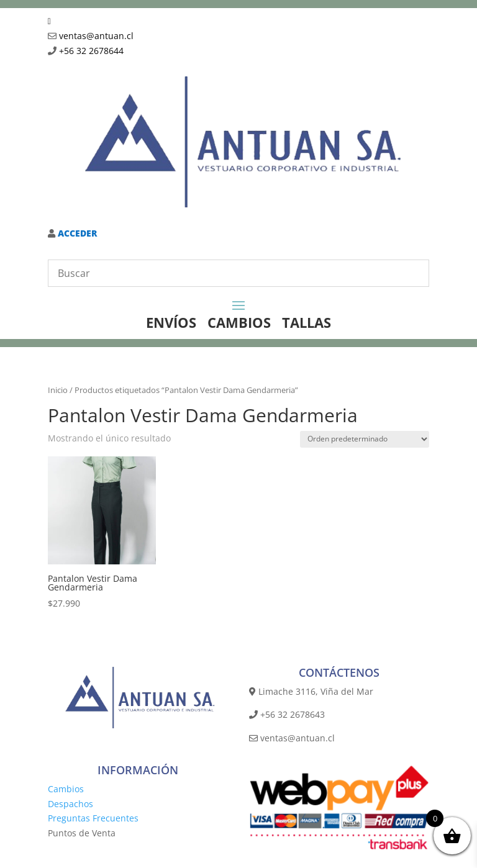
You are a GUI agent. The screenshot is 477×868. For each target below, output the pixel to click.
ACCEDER (76, 233)
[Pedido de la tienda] (365, 439)
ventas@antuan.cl (96, 36)
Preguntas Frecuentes (93, 818)
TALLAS (307, 322)
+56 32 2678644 (91, 51)
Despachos (70, 804)
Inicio (58, 390)
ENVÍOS (171, 322)
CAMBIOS (239, 322)
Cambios (66, 789)
